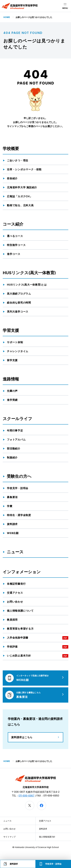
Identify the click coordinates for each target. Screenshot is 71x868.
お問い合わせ (9, 829)
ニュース (7, 821)
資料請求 (43, 829)
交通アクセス (45, 821)
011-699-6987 (26, 796)
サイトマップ (9, 837)
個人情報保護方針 (47, 837)
